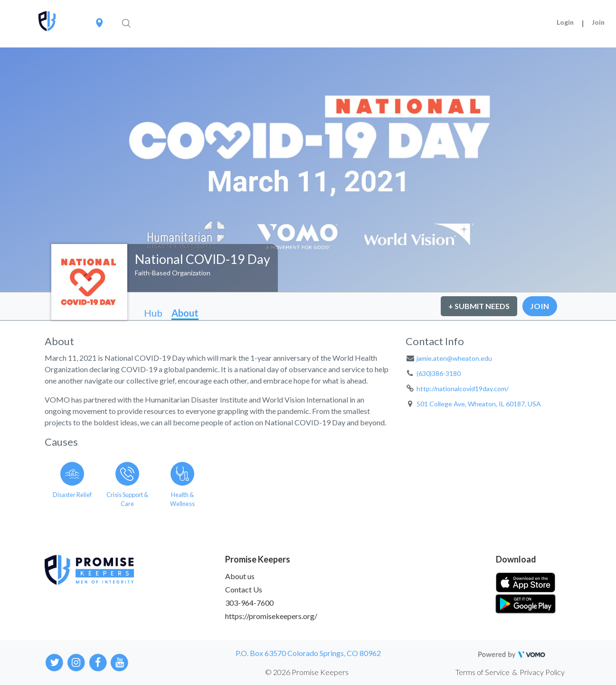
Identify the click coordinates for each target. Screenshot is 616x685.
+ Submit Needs (479, 306)
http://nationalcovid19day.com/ (463, 389)
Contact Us (244, 589)
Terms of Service (483, 672)
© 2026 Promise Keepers (307, 672)
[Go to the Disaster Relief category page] (72, 483)
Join (598, 22)
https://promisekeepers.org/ (271, 616)
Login (565, 22)
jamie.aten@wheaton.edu (454, 358)
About (185, 313)
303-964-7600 (249, 603)
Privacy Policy (542, 672)
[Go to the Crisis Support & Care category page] (127, 483)
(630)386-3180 (439, 373)
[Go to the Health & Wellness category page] (182, 483)
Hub (153, 313)
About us (240, 576)
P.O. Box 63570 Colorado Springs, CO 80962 (308, 653)
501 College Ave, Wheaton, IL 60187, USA (479, 404)
